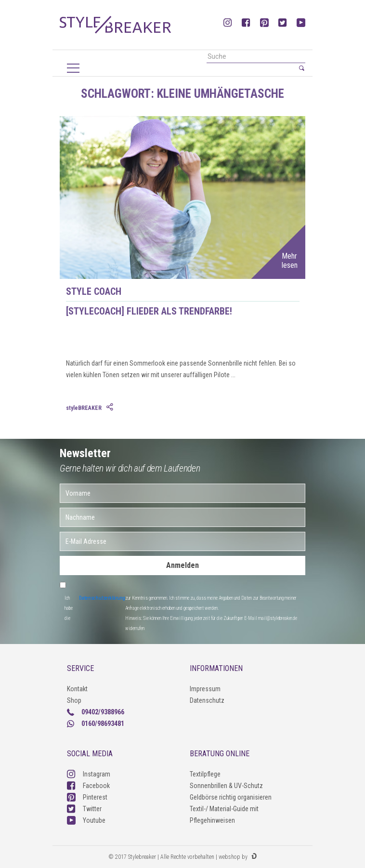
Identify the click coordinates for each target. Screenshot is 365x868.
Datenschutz (207, 700)
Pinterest (87, 797)
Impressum (205, 689)
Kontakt (77, 689)
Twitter (84, 809)
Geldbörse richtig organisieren (231, 797)
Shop (74, 700)
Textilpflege (205, 774)
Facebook (88, 786)
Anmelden (182, 565)
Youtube (86, 820)
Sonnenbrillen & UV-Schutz (226, 786)
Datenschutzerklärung (102, 598)
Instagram (89, 774)
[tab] (111, 408)
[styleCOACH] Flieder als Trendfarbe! (149, 311)
